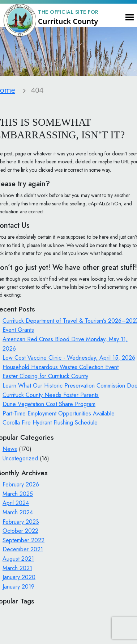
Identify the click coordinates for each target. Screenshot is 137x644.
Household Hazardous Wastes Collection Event (61, 367)
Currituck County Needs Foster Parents (51, 395)
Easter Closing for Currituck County (45, 376)
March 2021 (17, 568)
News (10, 449)
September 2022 (23, 540)
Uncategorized (20, 458)
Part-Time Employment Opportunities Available (59, 413)
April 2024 (16, 503)
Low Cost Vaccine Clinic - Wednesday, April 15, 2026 (69, 358)
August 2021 (18, 559)
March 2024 (18, 512)
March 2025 (18, 494)
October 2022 (20, 531)
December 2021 (23, 549)
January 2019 (18, 587)
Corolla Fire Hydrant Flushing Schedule (50, 423)
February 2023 (21, 522)
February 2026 (21, 484)
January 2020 (19, 577)
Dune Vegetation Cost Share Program (49, 404)
